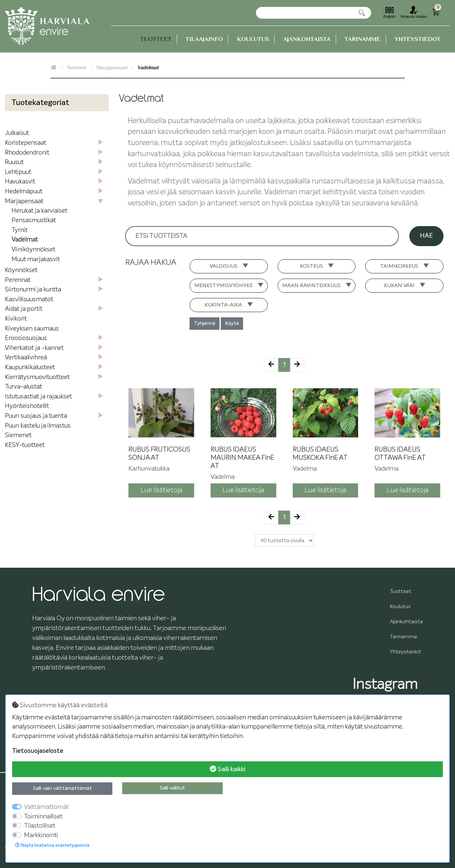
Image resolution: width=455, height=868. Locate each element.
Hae (426, 236)
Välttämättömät (46, 807)
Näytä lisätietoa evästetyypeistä (52, 845)
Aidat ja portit (24, 309)
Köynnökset (21, 270)
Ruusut (14, 162)
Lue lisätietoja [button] (161, 490)
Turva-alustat (23, 387)
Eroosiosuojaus (26, 338)
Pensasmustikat (34, 220)
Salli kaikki (228, 769)
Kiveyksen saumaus (32, 329)
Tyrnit (20, 230)
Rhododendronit (27, 153)
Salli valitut (172, 788)
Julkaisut (17, 133)
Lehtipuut (18, 172)
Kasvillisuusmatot (29, 299)
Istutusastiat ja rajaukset (38, 397)
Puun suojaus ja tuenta (36, 416)
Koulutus (253, 39)
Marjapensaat (112, 68)
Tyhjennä (205, 324)
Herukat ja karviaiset (39, 211)
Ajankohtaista (307, 39)
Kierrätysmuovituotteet (37, 377)
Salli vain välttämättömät (62, 789)
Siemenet (18, 435)
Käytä (232, 324)
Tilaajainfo (204, 39)
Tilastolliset (40, 826)
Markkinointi (41, 835)
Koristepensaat (26, 143)
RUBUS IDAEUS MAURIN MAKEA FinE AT (242, 458)
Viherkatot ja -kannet (34, 348)
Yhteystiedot (418, 39)
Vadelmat (25, 240)
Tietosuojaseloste (38, 751)
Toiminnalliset (43, 817)
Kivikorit (16, 319)
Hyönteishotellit (27, 406)
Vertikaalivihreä (26, 358)
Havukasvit (20, 182)
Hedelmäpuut (24, 191)
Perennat (18, 280)
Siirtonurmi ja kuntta (33, 290)
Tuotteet (156, 39)
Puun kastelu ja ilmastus (38, 426)
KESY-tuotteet (25, 445)
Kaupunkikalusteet (30, 367)
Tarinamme (363, 39)
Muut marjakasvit (36, 259)
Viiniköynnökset (33, 250)
